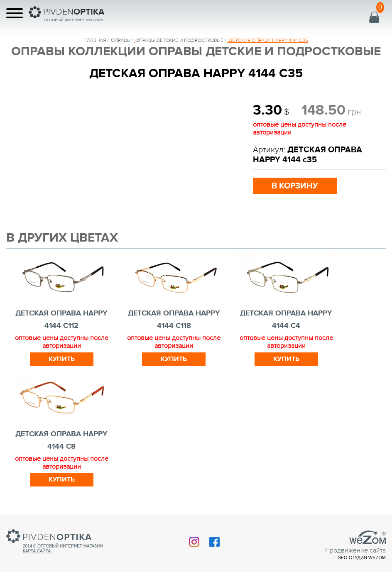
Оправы (121, 40)
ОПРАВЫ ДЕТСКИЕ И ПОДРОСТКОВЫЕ (179, 40)
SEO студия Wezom (362, 557)
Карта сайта (37, 551)
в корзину (295, 186)
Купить (62, 359)
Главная (95, 40)
